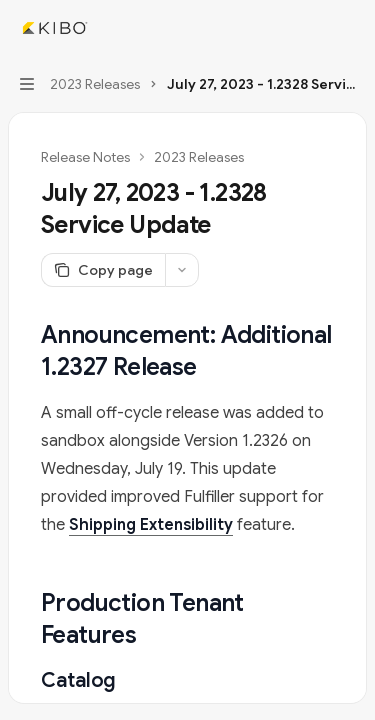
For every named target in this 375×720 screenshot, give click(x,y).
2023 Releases (199, 157)
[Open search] (311, 28)
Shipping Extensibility (151, 525)
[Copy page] (103, 270)
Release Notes (85, 157)
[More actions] (349, 28)
